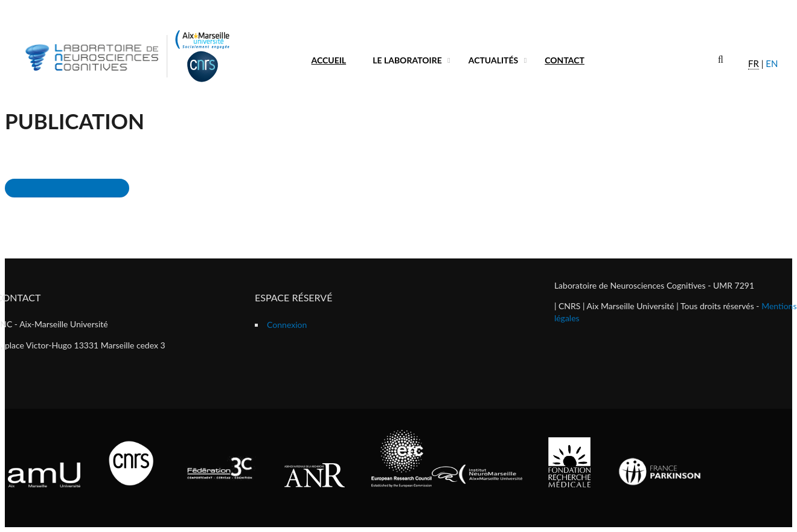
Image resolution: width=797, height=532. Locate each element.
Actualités (494, 60)
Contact (565, 60)
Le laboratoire (407, 60)
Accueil (329, 60)
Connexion (287, 325)
